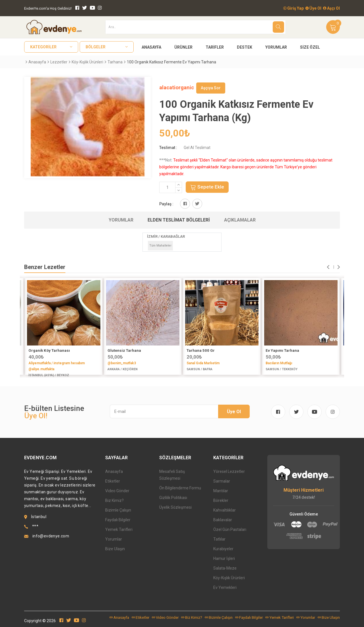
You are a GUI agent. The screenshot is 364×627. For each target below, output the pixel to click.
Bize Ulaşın (115, 549)
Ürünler (183, 47)
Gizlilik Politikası (173, 498)
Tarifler (215, 47)
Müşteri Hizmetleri (304, 490)
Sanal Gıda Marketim (203, 363)
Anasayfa (151, 47)
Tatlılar (219, 539)
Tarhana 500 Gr (201, 350)
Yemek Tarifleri (119, 529)
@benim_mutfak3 (122, 363)
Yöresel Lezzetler (229, 471)
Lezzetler (59, 62)
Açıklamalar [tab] (240, 220)
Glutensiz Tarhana (124, 350)
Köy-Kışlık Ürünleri (87, 62)
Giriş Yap (293, 8)
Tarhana (115, 62)
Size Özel (310, 47)
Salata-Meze (225, 568)
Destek (245, 47)
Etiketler (113, 481)
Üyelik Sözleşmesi (175, 507)
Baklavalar (223, 520)
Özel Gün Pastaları (230, 529)
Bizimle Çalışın (118, 510)
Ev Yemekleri (225, 587)
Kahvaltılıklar (225, 510)
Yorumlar (276, 47)
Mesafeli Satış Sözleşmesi (172, 475)
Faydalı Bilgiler (118, 520)
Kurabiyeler (223, 549)
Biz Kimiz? (114, 500)
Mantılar (221, 491)
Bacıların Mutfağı (279, 363)
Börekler (221, 500)
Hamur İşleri (224, 558)
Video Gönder (117, 491)
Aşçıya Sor (211, 88)
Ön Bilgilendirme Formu (180, 488)
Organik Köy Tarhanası (49, 350)
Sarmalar (222, 481)
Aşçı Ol (331, 8)
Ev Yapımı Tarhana (282, 350)
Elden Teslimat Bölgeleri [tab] (179, 220)
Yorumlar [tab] (121, 220)
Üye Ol (313, 8)
